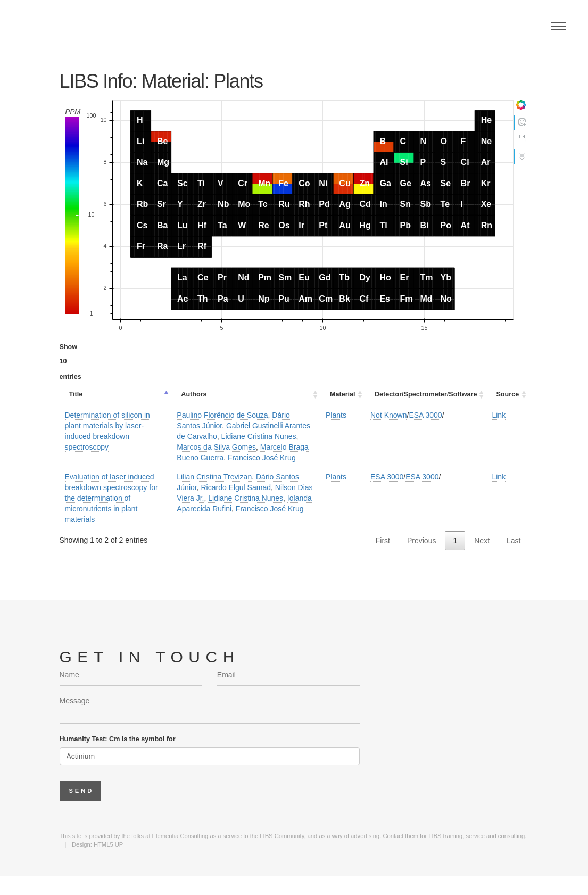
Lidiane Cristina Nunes (259, 436)
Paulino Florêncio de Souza (222, 415)
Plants (336, 415)
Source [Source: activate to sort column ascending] (507, 394)
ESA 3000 (425, 415)
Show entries (71, 362)
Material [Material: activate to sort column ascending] (343, 394)
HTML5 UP (108, 844)
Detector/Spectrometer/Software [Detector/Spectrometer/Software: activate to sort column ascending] (426, 394)
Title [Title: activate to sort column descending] (76, 394)
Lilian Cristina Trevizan (214, 477)
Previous (421, 541)
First (383, 541)
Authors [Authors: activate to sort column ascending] (194, 394)
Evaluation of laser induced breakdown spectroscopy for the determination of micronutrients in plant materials (111, 498)
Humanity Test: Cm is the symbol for (118, 739)
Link (499, 415)
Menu (558, 26)
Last (514, 541)
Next (482, 541)
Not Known (388, 415)
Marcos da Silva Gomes (216, 447)
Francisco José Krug (262, 458)
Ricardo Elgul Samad (236, 487)
